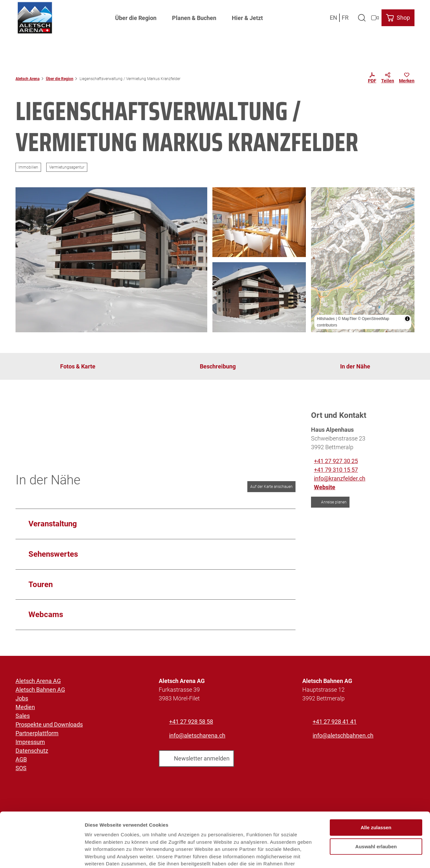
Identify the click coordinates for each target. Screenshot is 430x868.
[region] (363, 260)
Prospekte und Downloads (49, 724)
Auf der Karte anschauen (271, 487)
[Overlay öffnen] (362, 18)
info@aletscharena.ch (197, 735)
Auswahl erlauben (376, 805)
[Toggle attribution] (407, 319)
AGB (21, 759)
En (333, 18)
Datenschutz (32, 751)
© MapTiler (347, 319)
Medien (25, 707)
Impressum (30, 742)
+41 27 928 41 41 (335, 722)
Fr (345, 18)
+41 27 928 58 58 (191, 722)
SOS (21, 768)
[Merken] (407, 79)
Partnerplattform (37, 733)
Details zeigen (344, 855)
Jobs (22, 698)
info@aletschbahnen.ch (343, 735)
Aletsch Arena (27, 79)
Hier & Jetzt (247, 18)
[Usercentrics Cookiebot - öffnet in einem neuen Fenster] (42, 855)
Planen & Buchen (194, 18)
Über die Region (136, 18)
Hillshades (326, 319)
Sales (23, 716)
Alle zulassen (376, 786)
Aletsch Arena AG (38, 681)
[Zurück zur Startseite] (35, 18)
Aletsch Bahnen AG (40, 690)
